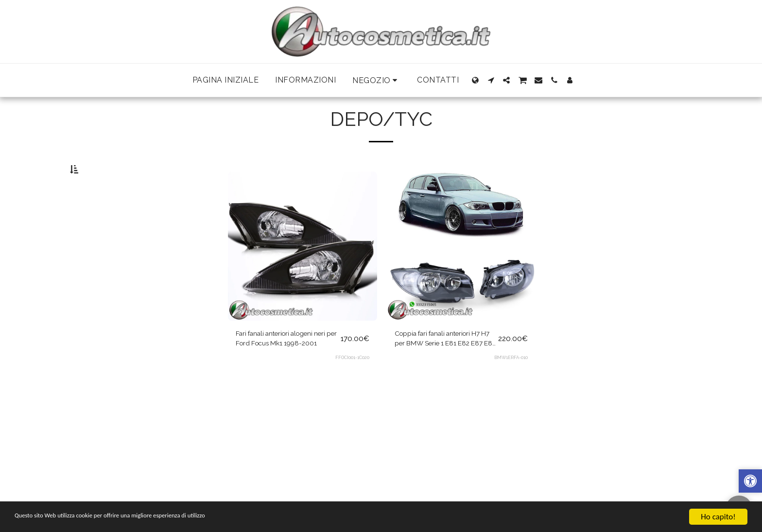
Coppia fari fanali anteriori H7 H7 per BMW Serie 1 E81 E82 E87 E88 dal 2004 (444, 365)
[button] (376, 80)
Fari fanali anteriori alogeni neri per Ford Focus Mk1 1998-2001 (282, 365)
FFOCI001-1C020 (352, 385)
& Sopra (100, 231)
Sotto (96, 218)
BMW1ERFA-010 (510, 385)
